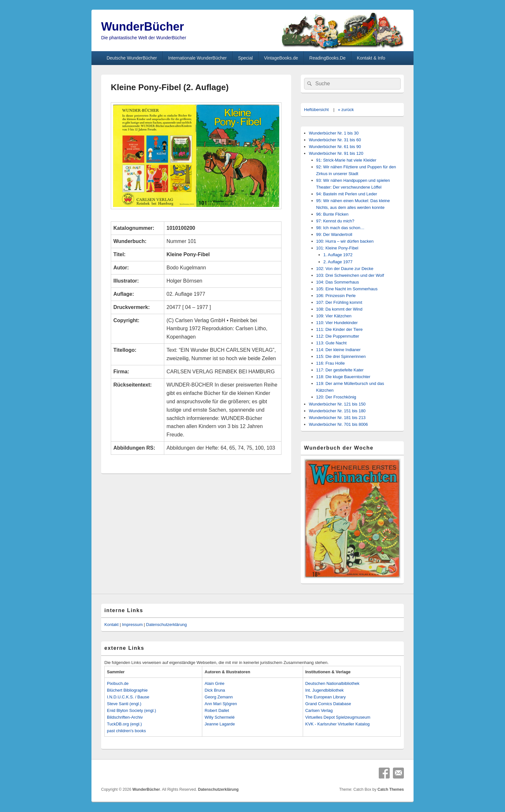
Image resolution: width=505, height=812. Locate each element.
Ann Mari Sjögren (221, 704)
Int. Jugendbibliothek (324, 690)
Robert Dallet (217, 710)
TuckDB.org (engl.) (124, 724)
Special (245, 58)
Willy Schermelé (219, 717)
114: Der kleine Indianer (338, 350)
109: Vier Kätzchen (334, 316)
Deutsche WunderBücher (132, 58)
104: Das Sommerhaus (338, 282)
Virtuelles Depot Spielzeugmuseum (338, 717)
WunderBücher (143, 27)
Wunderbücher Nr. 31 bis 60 (335, 140)
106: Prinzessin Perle (336, 296)
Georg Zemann (219, 697)
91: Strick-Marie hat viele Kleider (346, 160)
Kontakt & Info (371, 58)
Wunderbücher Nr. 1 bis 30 (334, 133)
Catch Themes (391, 789)
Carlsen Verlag (319, 710)
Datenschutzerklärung (167, 625)
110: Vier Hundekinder (337, 323)
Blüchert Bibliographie (127, 690)
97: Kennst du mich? (335, 221)
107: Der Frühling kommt (339, 302)
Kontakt (111, 625)
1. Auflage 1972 (338, 255)
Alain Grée (214, 683)
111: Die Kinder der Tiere (340, 329)
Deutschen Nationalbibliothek (332, 683)
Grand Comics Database (328, 704)
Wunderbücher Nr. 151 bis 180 (337, 411)
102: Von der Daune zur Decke (345, 269)
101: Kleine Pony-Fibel (337, 248)
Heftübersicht (316, 110)
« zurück (346, 110)
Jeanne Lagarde (220, 724)
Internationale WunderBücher (197, 58)
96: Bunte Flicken (332, 214)
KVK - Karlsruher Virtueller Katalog (338, 724)
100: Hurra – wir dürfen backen (345, 241)
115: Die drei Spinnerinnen (341, 356)
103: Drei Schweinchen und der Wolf (350, 275)
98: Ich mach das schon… (340, 228)
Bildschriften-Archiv (125, 717)
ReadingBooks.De (327, 58)
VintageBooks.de (281, 58)
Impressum (132, 625)
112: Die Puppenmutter (338, 336)
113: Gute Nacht (332, 343)
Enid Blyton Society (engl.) (131, 710)
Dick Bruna (215, 690)
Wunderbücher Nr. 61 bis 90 (335, 147)
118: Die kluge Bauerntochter (343, 377)
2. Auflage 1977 (338, 262)
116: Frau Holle (331, 363)
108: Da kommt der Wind (339, 309)
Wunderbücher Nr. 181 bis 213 (337, 418)
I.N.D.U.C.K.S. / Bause (128, 697)
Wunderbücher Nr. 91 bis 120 (336, 153)
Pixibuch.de (118, 683)
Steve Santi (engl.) (124, 704)
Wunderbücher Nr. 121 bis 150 (337, 404)
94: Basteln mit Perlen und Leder (347, 194)
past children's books (126, 731)
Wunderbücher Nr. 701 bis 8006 (338, 424)
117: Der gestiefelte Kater (340, 370)
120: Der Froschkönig (336, 397)
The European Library (326, 697)
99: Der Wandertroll (334, 234)
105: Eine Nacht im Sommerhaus (347, 289)
